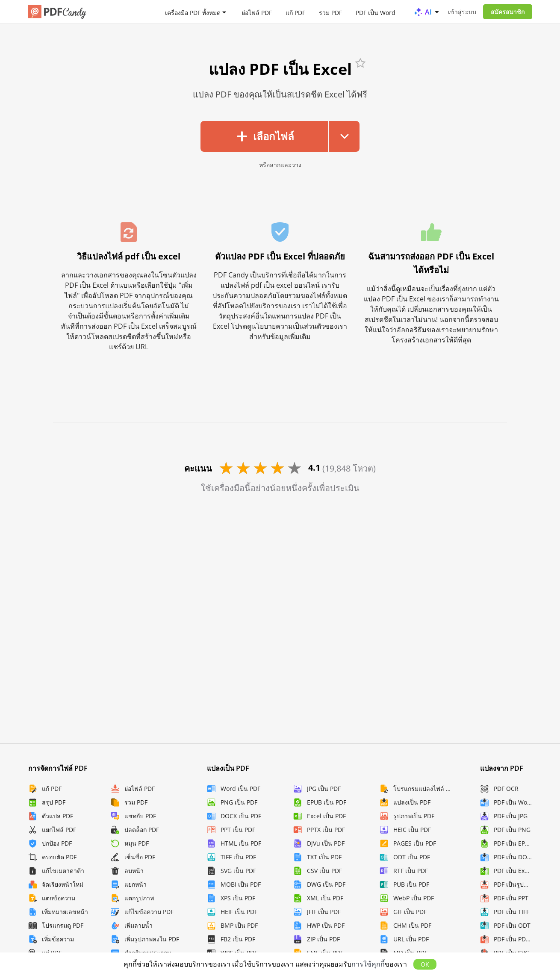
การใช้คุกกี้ (368, 964)
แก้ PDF (295, 12)
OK (425, 964)
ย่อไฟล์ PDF (257, 12)
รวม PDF (330, 12)
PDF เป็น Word (376, 12)
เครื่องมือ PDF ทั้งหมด (193, 12)
